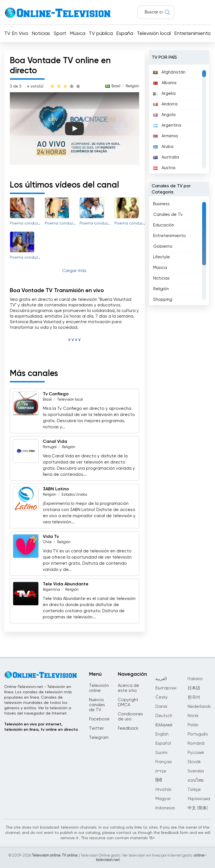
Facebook (99, 719)
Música (78, 34)
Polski (193, 725)
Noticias (41, 34)
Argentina (51, 590)
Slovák (194, 762)
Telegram (99, 738)
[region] (179, 119)
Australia (166, 157)
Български (166, 688)
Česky (162, 697)
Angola (164, 115)
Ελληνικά (164, 725)
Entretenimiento (192, 34)
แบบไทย (196, 780)
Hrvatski (163, 790)
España (125, 34)
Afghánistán (169, 72)
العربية (161, 679)
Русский (196, 753)
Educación (164, 225)
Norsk (193, 716)
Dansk (161, 707)
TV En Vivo (16, 34)
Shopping (163, 300)
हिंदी (159, 780)
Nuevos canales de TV (97, 705)
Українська (199, 799)
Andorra (165, 104)
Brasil (116, 86)
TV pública (101, 34)
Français (164, 762)
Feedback (128, 728)
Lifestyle (162, 257)
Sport (60, 34)
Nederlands (199, 707)
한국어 (194, 697)
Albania (165, 83)
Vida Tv (51, 537)
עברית (161, 771)
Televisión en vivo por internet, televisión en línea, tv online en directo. (41, 727)
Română (196, 743)
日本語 (194, 688)
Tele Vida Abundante (66, 584)
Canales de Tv (168, 215)
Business (161, 204)
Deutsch (164, 716)
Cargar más (74, 271)
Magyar (163, 799)
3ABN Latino (56, 489)
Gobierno (163, 246)
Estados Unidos (74, 495)
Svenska (196, 771)
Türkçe (194, 790)
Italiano (195, 679)
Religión (132, 86)
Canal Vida (55, 442)
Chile (47, 542)
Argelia (164, 94)
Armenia (165, 136)
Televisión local (154, 34)
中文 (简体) (198, 808)
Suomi (161, 753)
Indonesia (165, 808)
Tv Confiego (56, 394)
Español (163, 743)
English (162, 734)
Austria (164, 168)
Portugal (50, 447)
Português (198, 734)
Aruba (163, 147)
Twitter (96, 728)
